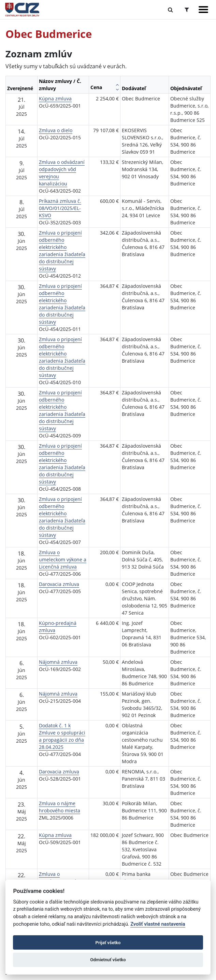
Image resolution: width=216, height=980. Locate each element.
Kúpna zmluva (55, 99)
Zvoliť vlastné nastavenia (158, 924)
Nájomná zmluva (58, 662)
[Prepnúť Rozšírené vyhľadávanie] (187, 10)
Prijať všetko (108, 943)
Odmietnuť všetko (108, 960)
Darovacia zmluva (59, 584)
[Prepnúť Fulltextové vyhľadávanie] (170, 10)
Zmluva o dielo (56, 130)
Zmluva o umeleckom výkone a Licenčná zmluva (63, 559)
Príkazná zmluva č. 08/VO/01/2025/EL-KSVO (60, 208)
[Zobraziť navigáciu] (203, 10)
